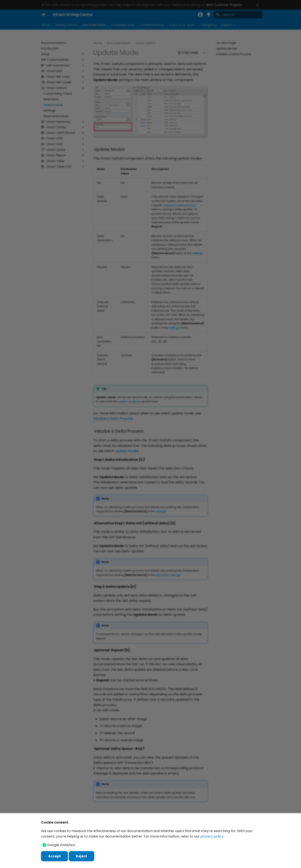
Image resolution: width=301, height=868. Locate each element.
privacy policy (212, 836)
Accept (54, 856)
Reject (82, 856)
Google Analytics (61, 845)
